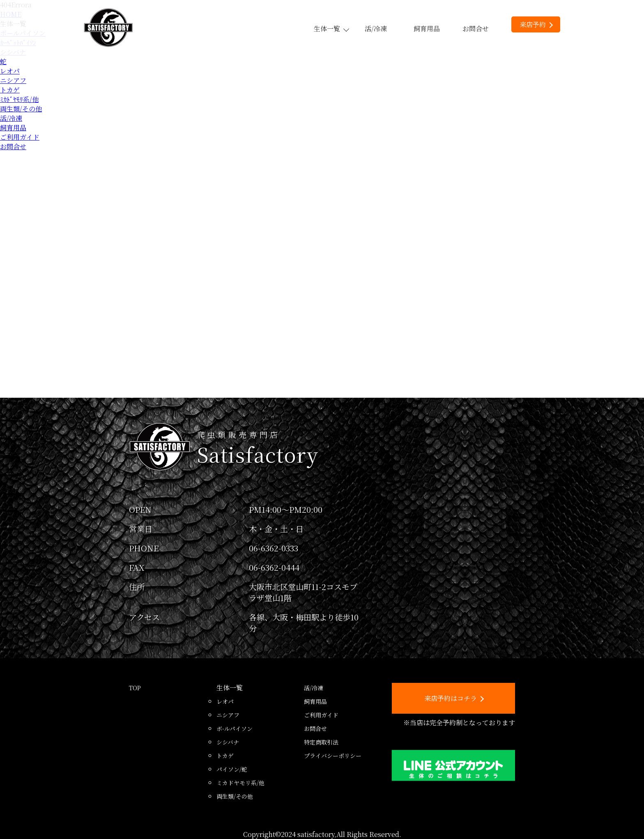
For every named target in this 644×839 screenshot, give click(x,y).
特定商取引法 (321, 742)
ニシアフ (13, 80)
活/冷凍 (376, 29)
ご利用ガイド (20, 137)
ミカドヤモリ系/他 (240, 783)
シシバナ (228, 742)
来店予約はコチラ (454, 698)
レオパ (10, 71)
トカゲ (10, 90)
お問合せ (476, 29)
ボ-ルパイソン (235, 728)
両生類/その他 (21, 109)
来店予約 (536, 24)
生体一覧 (331, 29)
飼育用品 (427, 29)
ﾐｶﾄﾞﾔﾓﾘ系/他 (19, 99)
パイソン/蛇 (232, 769)
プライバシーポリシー (333, 756)
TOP (135, 688)
